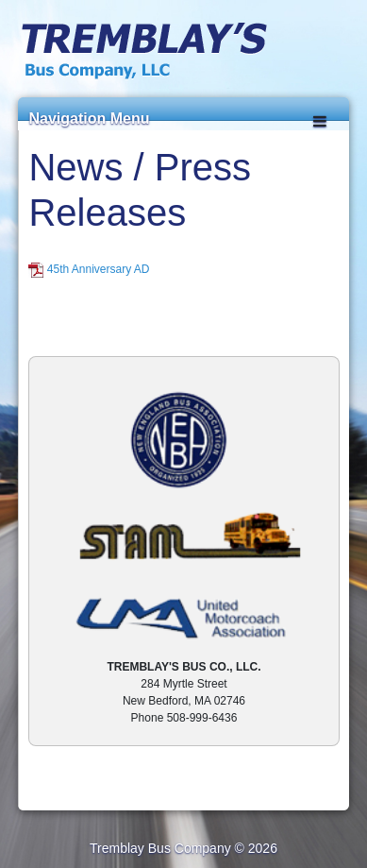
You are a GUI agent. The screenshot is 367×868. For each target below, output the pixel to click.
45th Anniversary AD (99, 269)
